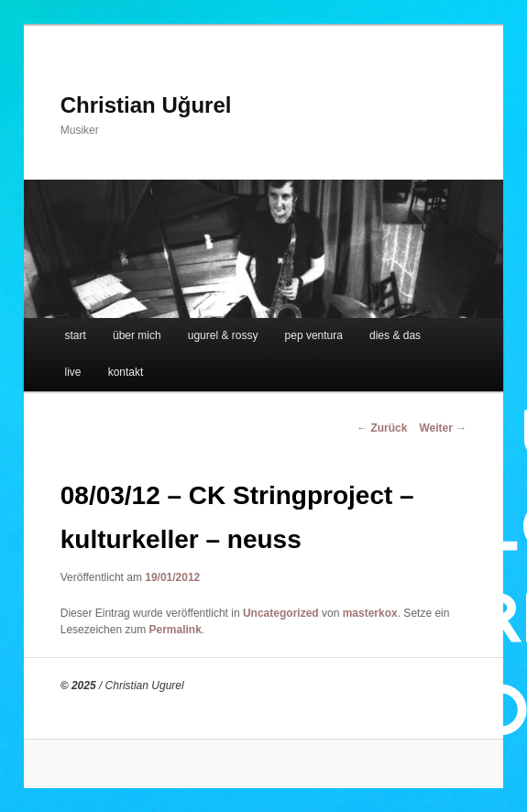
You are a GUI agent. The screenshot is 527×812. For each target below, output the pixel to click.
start (76, 335)
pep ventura (314, 335)
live (73, 372)
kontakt (126, 372)
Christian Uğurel (146, 105)
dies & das (395, 335)
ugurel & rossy (223, 335)
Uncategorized (281, 613)
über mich (137, 335)
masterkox (370, 613)
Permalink (175, 630)
